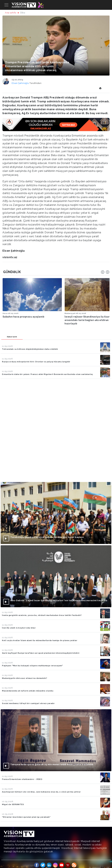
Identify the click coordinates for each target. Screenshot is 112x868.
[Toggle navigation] (6, 5)
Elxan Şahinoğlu (21, 83)
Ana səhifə (11, 13)
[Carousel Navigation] (105, 272)
